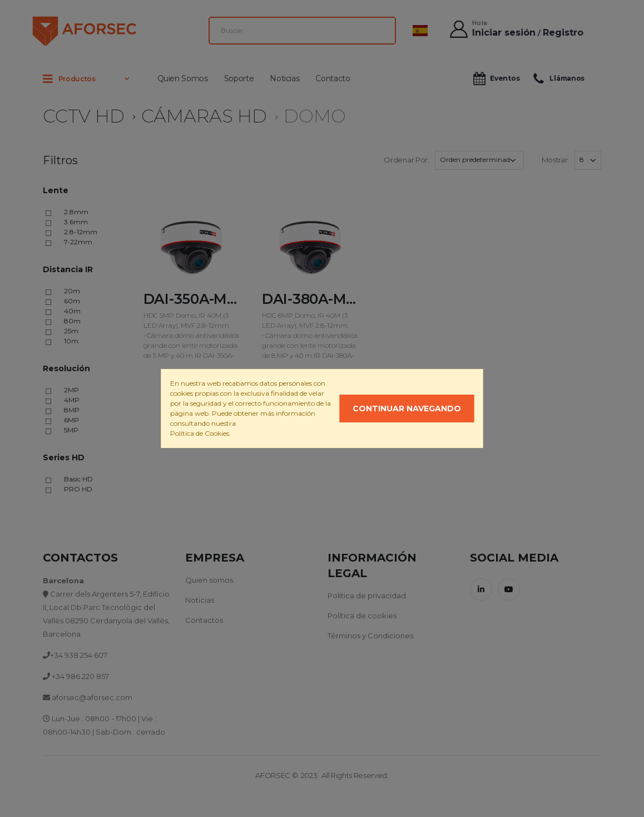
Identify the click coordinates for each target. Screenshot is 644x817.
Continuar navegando (407, 408)
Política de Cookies (200, 433)
